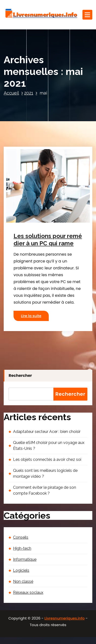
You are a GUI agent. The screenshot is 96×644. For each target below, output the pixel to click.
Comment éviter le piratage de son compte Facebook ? (45, 490)
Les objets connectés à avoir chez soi (47, 459)
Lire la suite (31, 316)
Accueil (11, 93)
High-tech (22, 548)
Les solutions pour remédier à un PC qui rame (48, 240)
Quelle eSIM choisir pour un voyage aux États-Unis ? (49, 446)
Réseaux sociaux (28, 592)
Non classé (23, 581)
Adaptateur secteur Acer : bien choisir (47, 432)
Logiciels (21, 570)
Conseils (21, 537)
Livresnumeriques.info (65, 618)
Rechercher (20, 376)
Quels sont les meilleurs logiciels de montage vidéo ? (45, 473)
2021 (29, 93)
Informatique (25, 559)
